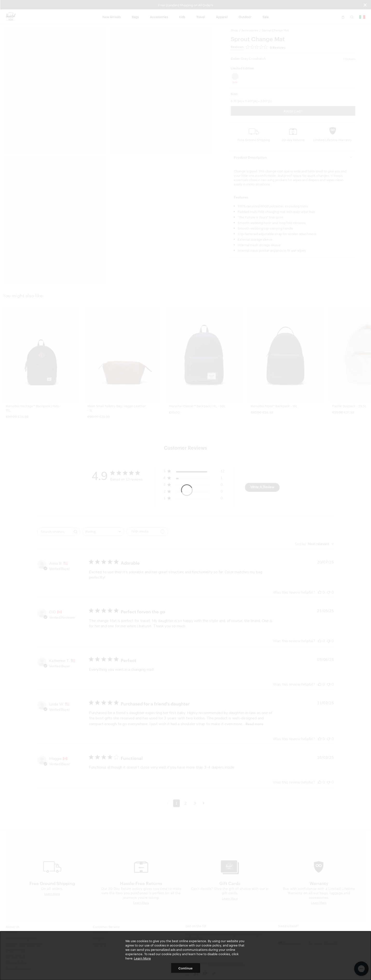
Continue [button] (185, 968)
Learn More (142, 958)
